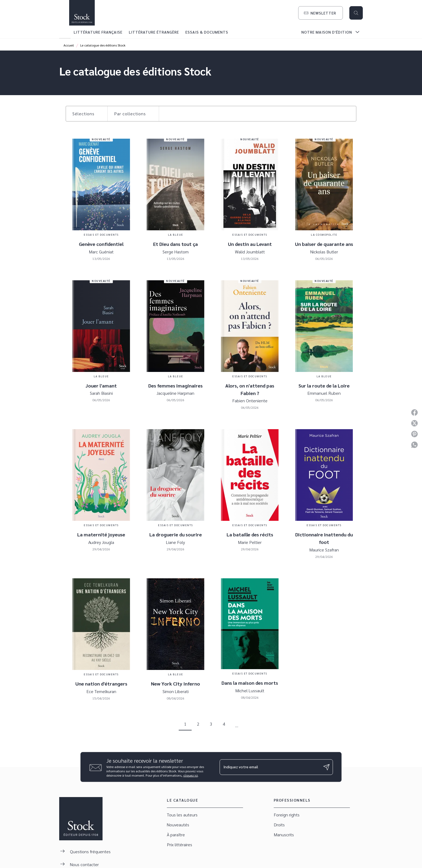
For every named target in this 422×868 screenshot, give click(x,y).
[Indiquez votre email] (270, 767)
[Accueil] (82, 13)
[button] (321, 13)
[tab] (65, 32)
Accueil (69, 45)
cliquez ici (191, 775)
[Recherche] (356, 13)
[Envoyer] (326, 767)
